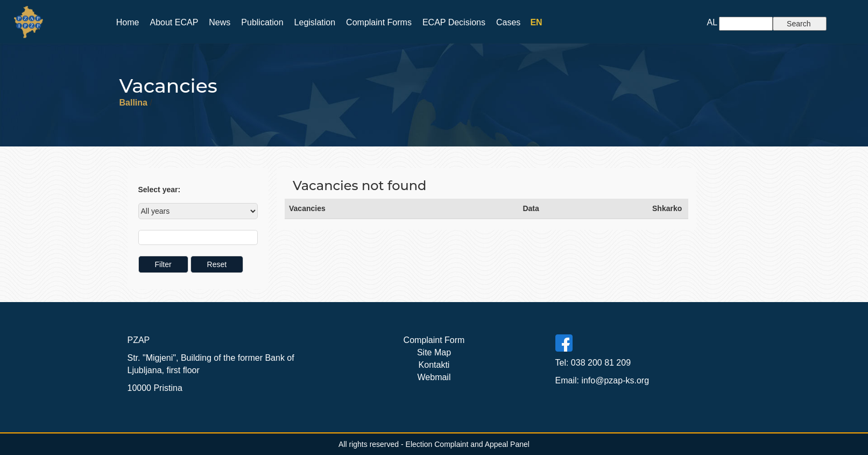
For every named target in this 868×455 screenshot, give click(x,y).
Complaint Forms (379, 22)
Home (128, 22)
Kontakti (434, 365)
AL (712, 22)
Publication (262, 22)
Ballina (133, 103)
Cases (508, 22)
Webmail (434, 377)
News (220, 22)
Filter (163, 264)
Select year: (160, 190)
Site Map (434, 352)
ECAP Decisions (454, 22)
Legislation (315, 22)
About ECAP (174, 22)
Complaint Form (434, 340)
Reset (217, 264)
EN (536, 22)
